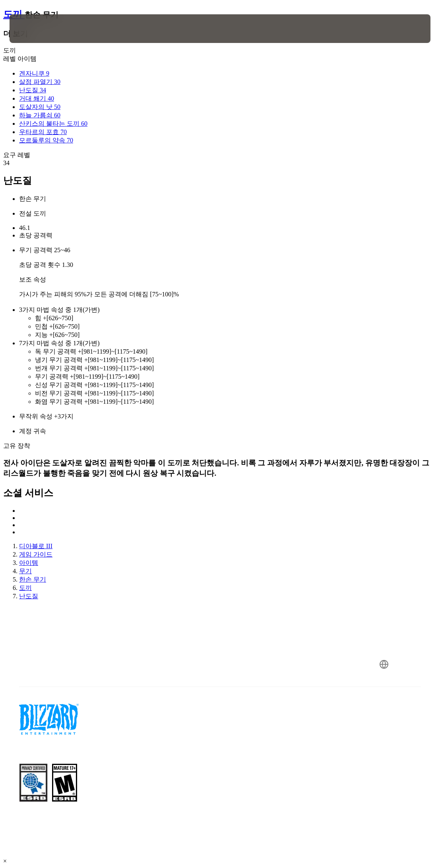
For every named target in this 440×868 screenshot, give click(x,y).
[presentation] (33, 29)
